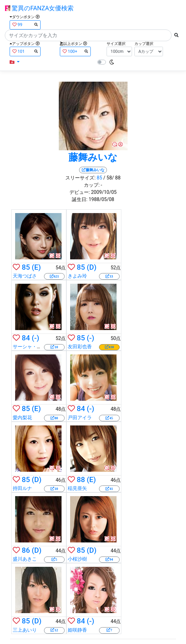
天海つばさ (25, 276)
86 (26, 550)
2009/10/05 (104, 192)
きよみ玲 (77, 276)
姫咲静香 (77, 630)
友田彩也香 (80, 347)
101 (25, 51)
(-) (35, 338)
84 (26, 338)
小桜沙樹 (77, 559)
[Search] (88, 35)
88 (81, 480)
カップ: (92, 185)
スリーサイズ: (80, 178)
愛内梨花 (22, 418)
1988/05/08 (102, 199)
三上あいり (25, 630)
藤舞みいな (93, 157)
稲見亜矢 (77, 488)
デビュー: (80, 192)
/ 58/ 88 (112, 178)
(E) (36, 267)
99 (25, 25)
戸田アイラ (80, 418)
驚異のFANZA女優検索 (39, 8)
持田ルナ (22, 488)
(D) (91, 267)
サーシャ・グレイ (32, 347)
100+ (75, 51)
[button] (15, 62)
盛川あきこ (25, 559)
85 (99, 178)
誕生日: (80, 199)
